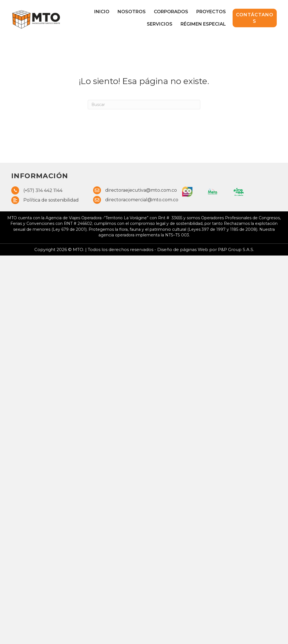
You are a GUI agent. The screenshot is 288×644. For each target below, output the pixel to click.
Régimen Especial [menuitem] (203, 24)
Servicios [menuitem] (160, 24)
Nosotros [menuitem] (132, 12)
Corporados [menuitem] (171, 12)
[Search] (144, 105)
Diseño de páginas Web (183, 249)
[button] (255, 18)
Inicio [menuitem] (102, 12)
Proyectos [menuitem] (211, 12)
